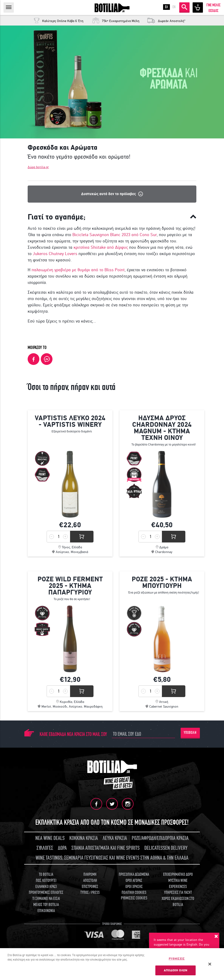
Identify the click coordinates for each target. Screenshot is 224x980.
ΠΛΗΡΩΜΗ (90, 874)
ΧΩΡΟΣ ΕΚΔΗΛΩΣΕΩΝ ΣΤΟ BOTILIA (178, 902)
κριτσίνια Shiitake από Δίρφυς (101, 247)
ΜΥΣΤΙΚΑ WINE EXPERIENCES (178, 884)
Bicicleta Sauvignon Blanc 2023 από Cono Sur (115, 235)
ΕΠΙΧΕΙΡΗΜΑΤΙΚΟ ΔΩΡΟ (178, 874)
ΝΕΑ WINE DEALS (50, 838)
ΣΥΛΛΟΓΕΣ (45, 848)
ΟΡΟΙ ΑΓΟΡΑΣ (134, 881)
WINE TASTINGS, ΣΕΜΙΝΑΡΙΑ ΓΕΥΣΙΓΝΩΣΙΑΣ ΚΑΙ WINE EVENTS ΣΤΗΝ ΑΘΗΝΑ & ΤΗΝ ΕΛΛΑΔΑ (112, 858)
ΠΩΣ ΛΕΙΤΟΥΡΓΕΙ (46, 881)
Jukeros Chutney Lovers (54, 254)
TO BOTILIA (46, 874)
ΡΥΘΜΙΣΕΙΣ (177, 959)
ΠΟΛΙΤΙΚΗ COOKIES (134, 893)
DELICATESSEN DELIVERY (166, 848)
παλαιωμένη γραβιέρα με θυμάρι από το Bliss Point (78, 270)
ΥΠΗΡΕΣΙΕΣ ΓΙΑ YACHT (178, 893)
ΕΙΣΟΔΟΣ (213, 11)
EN (174, 7)
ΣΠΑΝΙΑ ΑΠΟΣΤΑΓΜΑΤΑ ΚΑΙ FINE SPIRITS (106, 848)
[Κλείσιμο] (210, 964)
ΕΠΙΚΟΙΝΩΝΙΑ (46, 911)
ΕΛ (166, 7)
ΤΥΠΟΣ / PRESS (90, 893)
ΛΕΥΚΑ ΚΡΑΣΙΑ (115, 838)
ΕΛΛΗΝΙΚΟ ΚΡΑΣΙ (46, 887)
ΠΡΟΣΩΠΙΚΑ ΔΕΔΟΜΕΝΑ (134, 874)
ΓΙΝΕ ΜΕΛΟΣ (213, 5)
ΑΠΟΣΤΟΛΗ (90, 881)
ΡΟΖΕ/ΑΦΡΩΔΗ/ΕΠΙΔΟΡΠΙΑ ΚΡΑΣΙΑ (160, 838)
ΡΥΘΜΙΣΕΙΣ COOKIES (134, 898)
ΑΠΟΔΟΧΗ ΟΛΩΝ (176, 970)
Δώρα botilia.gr (38, 167)
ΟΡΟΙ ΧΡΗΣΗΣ (134, 887)
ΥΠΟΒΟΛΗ (190, 733)
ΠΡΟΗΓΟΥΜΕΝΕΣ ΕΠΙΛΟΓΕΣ (46, 893)
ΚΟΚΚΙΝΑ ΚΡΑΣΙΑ (84, 838)
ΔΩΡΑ (62, 848)
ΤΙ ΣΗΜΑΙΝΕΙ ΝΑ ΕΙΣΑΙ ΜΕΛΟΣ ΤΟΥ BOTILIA (46, 902)
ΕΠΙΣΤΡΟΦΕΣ (90, 887)
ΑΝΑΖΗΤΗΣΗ (184, 7)
